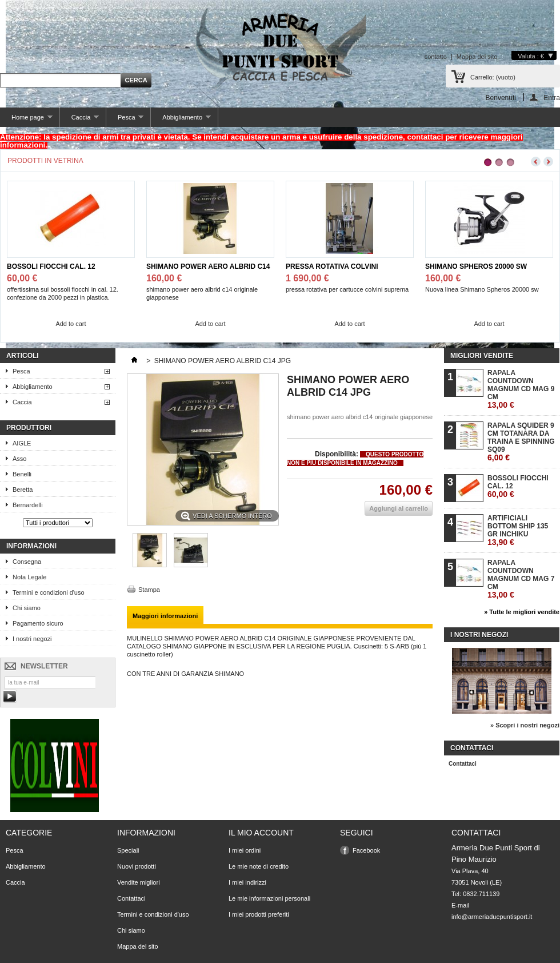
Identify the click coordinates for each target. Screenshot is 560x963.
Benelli (22, 474)
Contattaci (463, 764)
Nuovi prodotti (137, 866)
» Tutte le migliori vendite (522, 612)
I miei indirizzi (247, 882)
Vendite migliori (139, 882)
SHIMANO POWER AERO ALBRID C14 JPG (208, 267)
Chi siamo (27, 608)
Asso (19, 459)
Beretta (23, 490)
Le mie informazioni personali (269, 898)
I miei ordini (245, 850)
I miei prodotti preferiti (259, 914)
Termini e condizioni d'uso (49, 592)
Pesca (125, 120)
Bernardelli (28, 505)
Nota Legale (29, 577)
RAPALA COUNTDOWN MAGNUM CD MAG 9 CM (521, 389)
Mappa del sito (477, 57)
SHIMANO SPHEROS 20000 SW (476, 266)
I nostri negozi (32, 639)
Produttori (29, 428)
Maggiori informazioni (165, 616)
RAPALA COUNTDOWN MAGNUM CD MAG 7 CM (521, 579)
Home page (26, 120)
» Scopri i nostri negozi (525, 725)
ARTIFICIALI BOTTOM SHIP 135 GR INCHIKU (518, 530)
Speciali (128, 850)
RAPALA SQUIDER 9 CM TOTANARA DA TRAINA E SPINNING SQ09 (521, 442)
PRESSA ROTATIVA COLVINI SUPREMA (332, 267)
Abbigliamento (181, 120)
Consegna (27, 562)
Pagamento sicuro (38, 623)
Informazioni (31, 546)
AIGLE (22, 443)
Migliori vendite (482, 356)
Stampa (149, 590)
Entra (552, 98)
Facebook (366, 850)
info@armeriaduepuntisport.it (492, 917)
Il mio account (261, 833)
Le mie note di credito (259, 866)
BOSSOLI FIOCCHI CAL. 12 (51, 266)
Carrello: (493, 77)
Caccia (79, 120)
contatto (436, 57)
